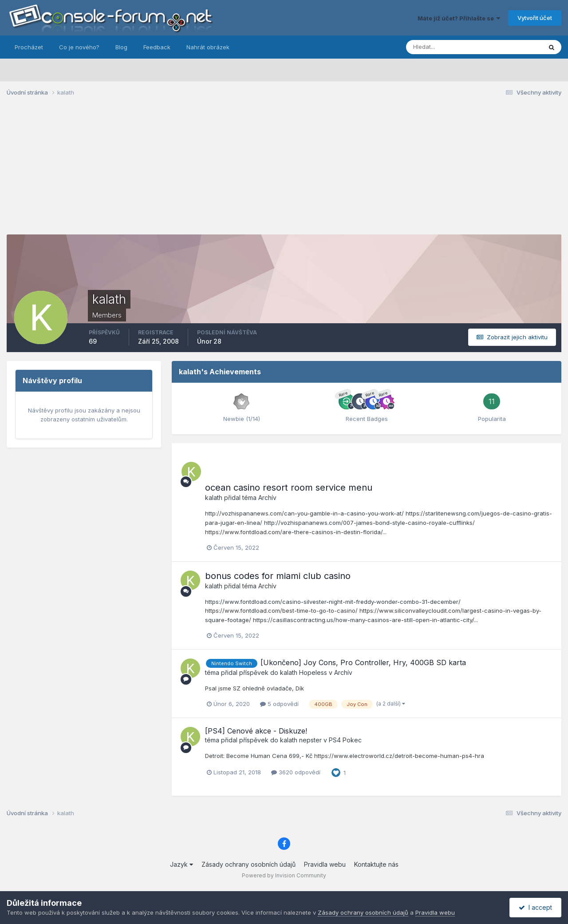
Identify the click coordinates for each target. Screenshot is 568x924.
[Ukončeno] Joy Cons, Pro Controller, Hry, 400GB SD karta (363, 662)
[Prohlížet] (452, 47)
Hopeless (313, 672)
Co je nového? (79, 47)
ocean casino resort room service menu (289, 488)
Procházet (29, 47)
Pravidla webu (325, 864)
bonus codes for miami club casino (278, 576)
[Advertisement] (284, 172)
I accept (535, 907)
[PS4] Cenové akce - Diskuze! (256, 731)
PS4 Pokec (345, 740)
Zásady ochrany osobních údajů (248, 864)
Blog (121, 47)
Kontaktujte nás (376, 864)
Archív (267, 498)
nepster (310, 740)
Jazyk (181, 864)
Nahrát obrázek (208, 47)
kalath (214, 498)
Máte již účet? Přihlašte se (459, 18)
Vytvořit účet (535, 18)
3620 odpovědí (296, 772)
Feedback (157, 47)
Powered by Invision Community (284, 875)
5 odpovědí (279, 704)
